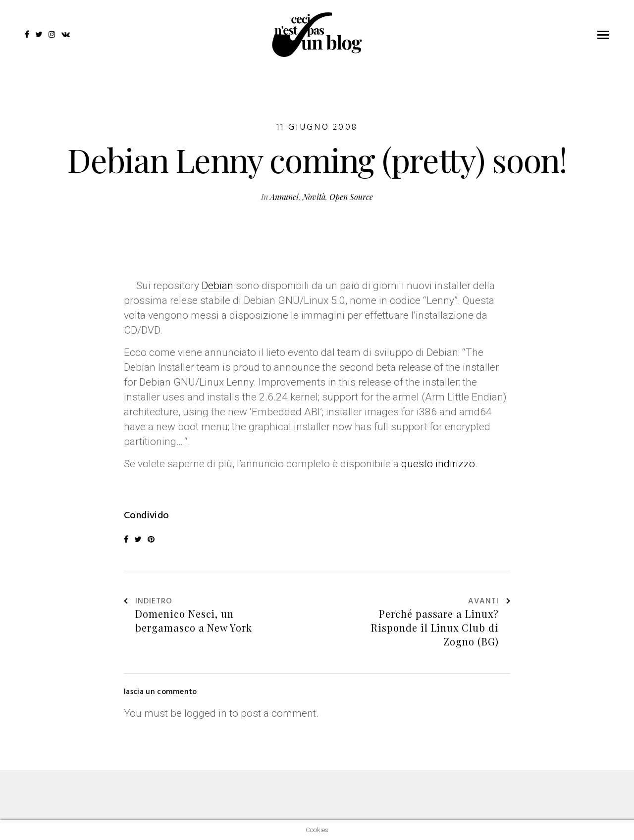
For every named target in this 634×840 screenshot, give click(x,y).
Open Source (351, 197)
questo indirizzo (438, 464)
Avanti (489, 602)
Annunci (284, 197)
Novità (314, 197)
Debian (217, 286)
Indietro (148, 602)
